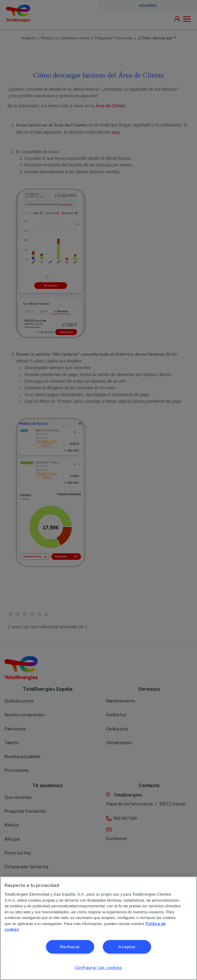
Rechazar (70, 947)
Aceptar (127, 947)
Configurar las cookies (99, 967)
